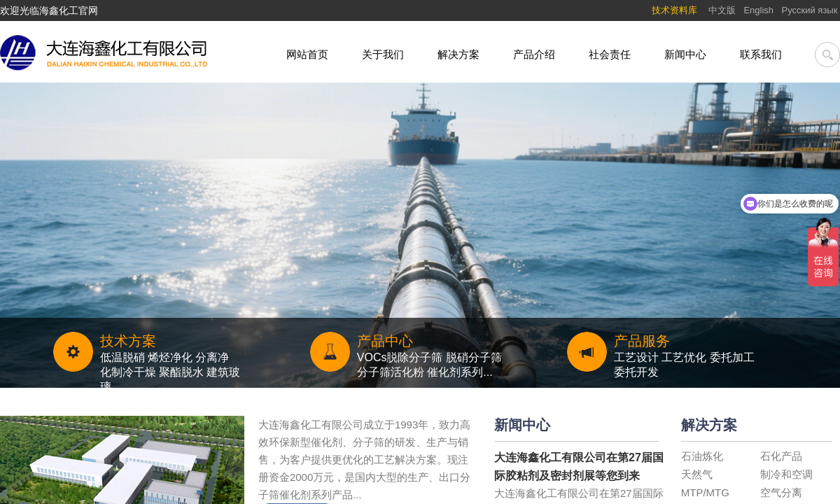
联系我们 (761, 54)
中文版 (722, 10)
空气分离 (781, 492)
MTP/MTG (705, 492)
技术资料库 (674, 10)
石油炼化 (702, 456)
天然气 (697, 474)
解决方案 (458, 54)
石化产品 (781, 456)
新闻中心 (685, 54)
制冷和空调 (786, 474)
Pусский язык (811, 10)
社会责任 (610, 54)
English (758, 10)
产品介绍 (534, 54)
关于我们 (383, 54)
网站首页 (307, 54)
